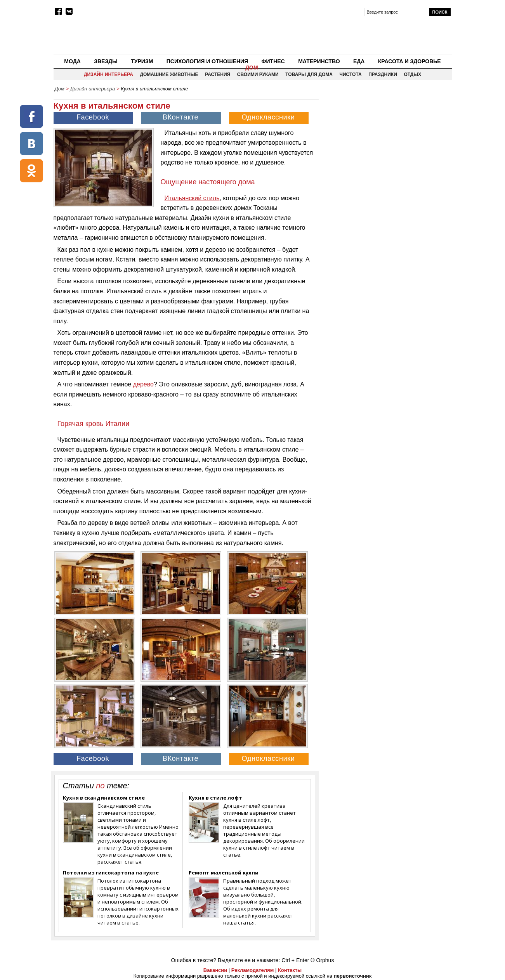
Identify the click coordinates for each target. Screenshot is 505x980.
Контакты (290, 970)
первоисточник (353, 976)
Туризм (142, 61)
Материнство (319, 61)
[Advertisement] (386, 150)
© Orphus (322, 960)
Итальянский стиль (192, 198)
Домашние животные (169, 74)
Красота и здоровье (410, 61)
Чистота (351, 74)
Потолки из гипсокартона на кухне (111, 873)
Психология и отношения (207, 61)
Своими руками (258, 74)
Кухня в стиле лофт (215, 798)
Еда (359, 61)
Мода (72, 61)
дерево (143, 384)
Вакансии (215, 970)
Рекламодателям (252, 970)
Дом (252, 68)
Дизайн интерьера (108, 74)
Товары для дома (309, 74)
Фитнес (273, 61)
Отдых (412, 74)
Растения (218, 74)
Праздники (383, 74)
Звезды (106, 61)
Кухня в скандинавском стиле (104, 798)
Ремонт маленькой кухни (224, 873)
